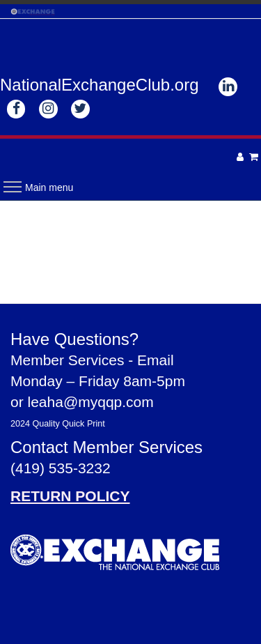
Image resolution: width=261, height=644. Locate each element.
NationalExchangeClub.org (100, 85)
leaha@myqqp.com (91, 402)
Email (156, 360)
